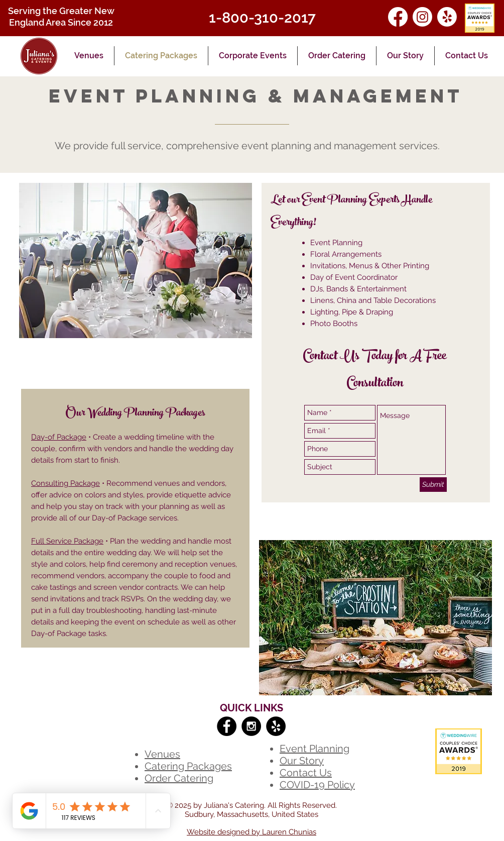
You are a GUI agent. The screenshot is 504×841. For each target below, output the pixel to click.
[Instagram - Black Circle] (251, 726)
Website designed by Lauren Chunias (251, 832)
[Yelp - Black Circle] (276, 726)
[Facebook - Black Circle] (227, 726)
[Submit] (433, 485)
